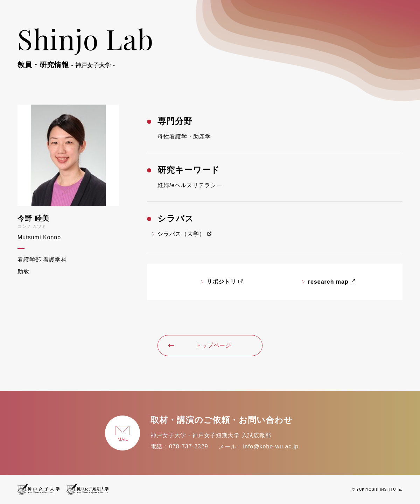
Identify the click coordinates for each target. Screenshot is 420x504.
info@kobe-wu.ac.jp (271, 446)
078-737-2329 (189, 446)
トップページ (200, 345)
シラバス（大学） (181, 234)
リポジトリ (221, 282)
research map (328, 282)
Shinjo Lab (86, 45)
